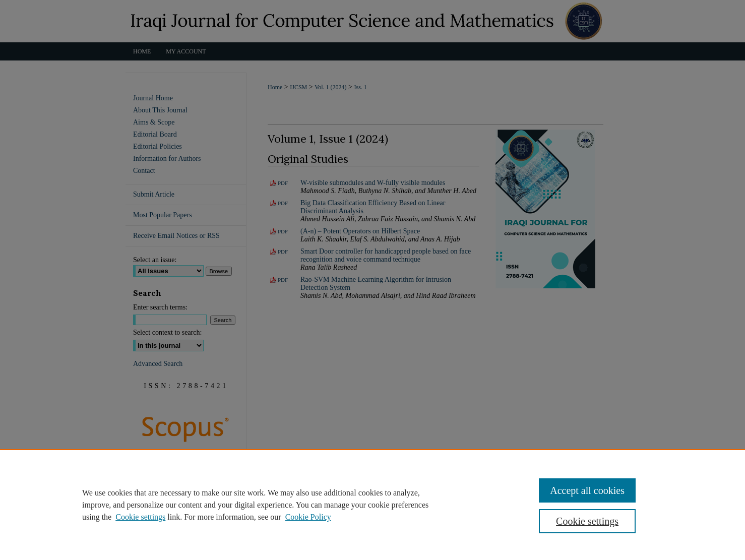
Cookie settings (140, 517)
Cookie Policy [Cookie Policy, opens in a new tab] (308, 517)
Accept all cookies (587, 490)
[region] (373, 505)
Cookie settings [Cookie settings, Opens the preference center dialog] (587, 521)
